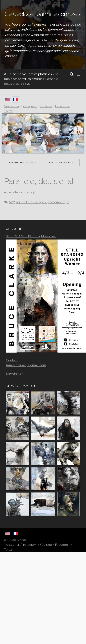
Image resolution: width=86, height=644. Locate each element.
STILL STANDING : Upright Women (31, 236)
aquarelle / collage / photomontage (43, 202)
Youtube (46, 545)
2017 (12, 202)
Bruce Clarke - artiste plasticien (28, 74)
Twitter (9, 550)
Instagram (30, 545)
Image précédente (23, 162)
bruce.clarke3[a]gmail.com (26, 365)
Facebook (62, 545)
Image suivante (61, 162)
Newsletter (12, 545)
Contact (12, 360)
